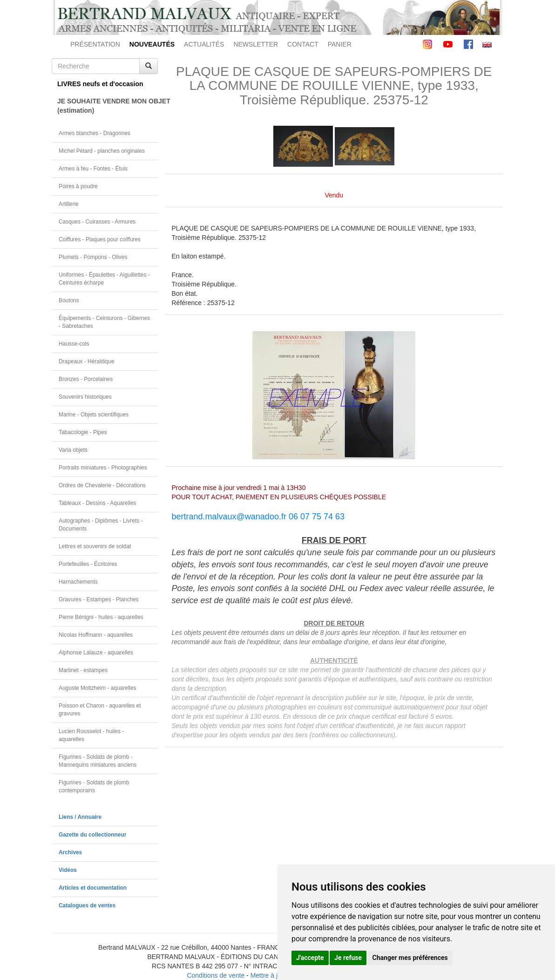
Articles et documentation (93, 888)
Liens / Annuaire (80, 817)
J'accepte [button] (310, 958)
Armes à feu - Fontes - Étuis (93, 169)
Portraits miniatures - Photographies (103, 468)
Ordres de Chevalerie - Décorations (102, 485)
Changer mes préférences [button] (410, 958)
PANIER (340, 44)
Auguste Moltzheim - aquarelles (98, 688)
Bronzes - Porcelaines (86, 379)
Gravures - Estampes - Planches (99, 599)
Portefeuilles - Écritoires (88, 564)
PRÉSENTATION (95, 44)
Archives (70, 852)
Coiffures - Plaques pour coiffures (100, 239)
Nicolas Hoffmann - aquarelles (96, 635)
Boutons (69, 300)
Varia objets (73, 450)
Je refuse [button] (348, 958)
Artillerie (69, 204)
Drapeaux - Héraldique (87, 361)
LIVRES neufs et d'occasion (100, 84)
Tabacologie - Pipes (83, 432)
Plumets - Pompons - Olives (93, 257)
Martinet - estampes (83, 670)
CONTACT (303, 44)
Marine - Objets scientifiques (94, 415)
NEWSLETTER (256, 44)
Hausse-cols (74, 344)
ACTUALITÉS (204, 44)
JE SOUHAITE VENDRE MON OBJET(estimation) (108, 106)
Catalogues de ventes (87, 905)
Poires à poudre (78, 186)
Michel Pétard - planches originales (102, 151)
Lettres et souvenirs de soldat (95, 546)
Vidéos (68, 870)
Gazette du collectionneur (92, 835)
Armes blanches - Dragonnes (95, 133)
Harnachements (78, 582)
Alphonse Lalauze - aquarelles (96, 653)
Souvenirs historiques (85, 397)
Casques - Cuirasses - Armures (97, 222)
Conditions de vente (216, 975)
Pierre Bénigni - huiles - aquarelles (101, 617)
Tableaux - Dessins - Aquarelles (98, 503)
